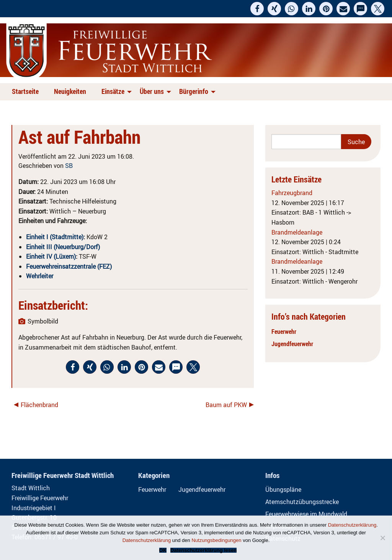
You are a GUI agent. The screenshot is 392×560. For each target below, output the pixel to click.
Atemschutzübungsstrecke (302, 502)
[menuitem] (27, 92)
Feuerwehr (284, 332)
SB (69, 166)
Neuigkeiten (70, 91)
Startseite (25, 91)
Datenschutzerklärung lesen (203, 550)
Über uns (152, 91)
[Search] (306, 142)
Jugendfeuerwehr (292, 344)
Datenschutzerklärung (352, 525)
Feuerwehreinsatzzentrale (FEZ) (69, 266)
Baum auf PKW (226, 405)
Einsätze (113, 91)
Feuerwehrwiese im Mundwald (306, 514)
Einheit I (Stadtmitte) (55, 237)
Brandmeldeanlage (297, 232)
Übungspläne (283, 489)
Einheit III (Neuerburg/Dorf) (63, 247)
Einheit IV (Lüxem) (51, 256)
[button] (257, 9)
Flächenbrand (39, 405)
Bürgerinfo (194, 91)
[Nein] (382, 538)
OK (163, 550)
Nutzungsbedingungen (216, 540)
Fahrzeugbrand (292, 193)
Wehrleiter (40, 276)
